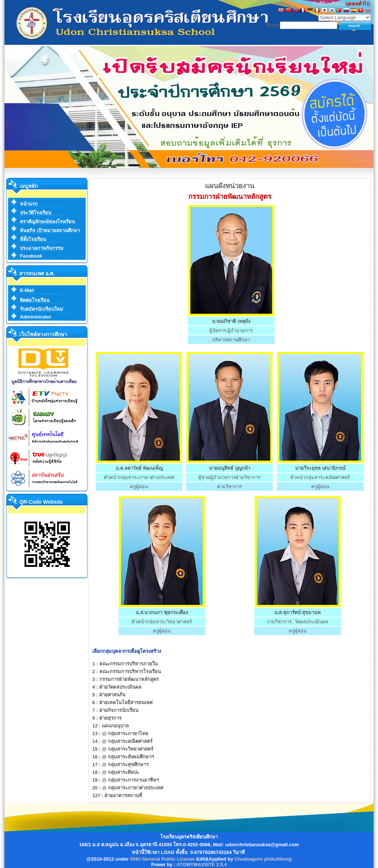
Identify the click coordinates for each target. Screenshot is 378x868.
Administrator (36, 317)
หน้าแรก (29, 204)
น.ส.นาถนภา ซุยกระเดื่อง (162, 612)
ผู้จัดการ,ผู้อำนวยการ (231, 330)
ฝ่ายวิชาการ (230, 487)
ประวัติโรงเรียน (36, 213)
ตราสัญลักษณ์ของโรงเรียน (47, 222)
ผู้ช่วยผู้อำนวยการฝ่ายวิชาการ (229, 477)
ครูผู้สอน (139, 487)
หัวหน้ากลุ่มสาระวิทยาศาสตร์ (162, 622)
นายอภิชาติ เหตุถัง (231, 321)
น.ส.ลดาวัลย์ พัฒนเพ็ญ (139, 468)
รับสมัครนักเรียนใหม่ (42, 309)
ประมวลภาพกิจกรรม (42, 248)
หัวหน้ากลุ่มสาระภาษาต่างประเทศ (139, 477)
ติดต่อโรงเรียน (35, 300)
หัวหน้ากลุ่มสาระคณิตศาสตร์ (320, 477)
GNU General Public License (162, 859)
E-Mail (27, 290)
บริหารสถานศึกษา (231, 340)
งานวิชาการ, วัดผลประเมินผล (297, 622)
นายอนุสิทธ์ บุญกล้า (230, 468)
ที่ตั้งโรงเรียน (33, 239)
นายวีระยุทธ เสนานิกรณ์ (320, 468)
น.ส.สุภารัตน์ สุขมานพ (298, 612)
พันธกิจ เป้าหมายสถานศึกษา (50, 230)
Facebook (31, 256)
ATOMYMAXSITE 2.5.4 (202, 864)
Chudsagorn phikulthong (263, 859)
